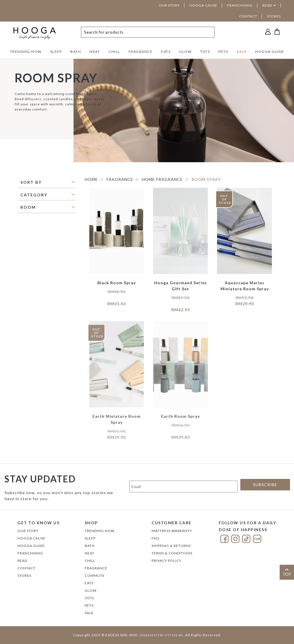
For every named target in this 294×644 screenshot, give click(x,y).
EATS (166, 52)
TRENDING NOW (26, 52)
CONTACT (248, 16)
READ (267, 5)
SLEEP (56, 52)
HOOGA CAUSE (203, 5)
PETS (223, 52)
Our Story (28, 531)
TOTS (205, 52)
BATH (76, 52)
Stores (24, 576)
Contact (27, 568)
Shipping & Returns (171, 546)
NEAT (95, 52)
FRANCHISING (240, 5)
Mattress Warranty (172, 531)
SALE (242, 52)
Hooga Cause (31, 538)
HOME (91, 179)
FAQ (155, 538)
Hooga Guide (31, 546)
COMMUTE (95, 576)
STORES (274, 16)
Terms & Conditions (172, 553)
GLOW (185, 52)
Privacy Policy (167, 561)
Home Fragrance (162, 179)
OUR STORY (169, 5)
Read (22, 561)
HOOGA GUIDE (270, 52)
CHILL (114, 52)
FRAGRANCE (141, 52)
